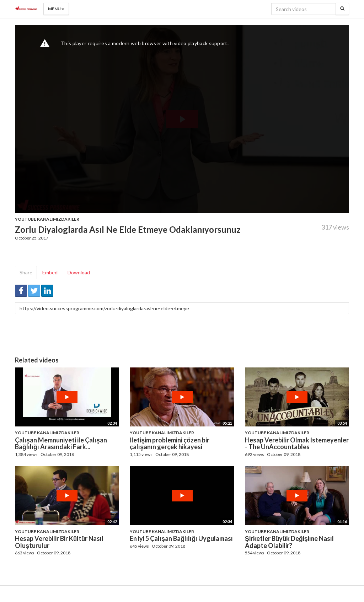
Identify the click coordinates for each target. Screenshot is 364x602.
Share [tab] (26, 272)
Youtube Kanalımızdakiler (47, 219)
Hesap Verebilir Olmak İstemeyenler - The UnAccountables (297, 444)
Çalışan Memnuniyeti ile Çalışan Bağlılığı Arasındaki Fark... (61, 444)
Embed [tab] (50, 272)
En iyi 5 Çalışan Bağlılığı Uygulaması (181, 538)
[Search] (342, 9)
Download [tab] (79, 272)
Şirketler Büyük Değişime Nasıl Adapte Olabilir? (289, 542)
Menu (56, 9)
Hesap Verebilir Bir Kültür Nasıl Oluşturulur (59, 542)
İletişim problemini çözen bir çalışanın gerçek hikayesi (170, 444)
